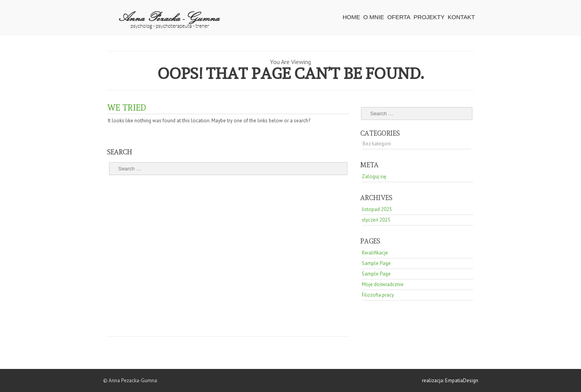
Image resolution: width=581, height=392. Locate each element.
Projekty (429, 17)
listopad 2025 (377, 209)
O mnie (374, 17)
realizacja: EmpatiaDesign (450, 380)
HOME (351, 17)
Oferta (399, 17)
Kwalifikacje (375, 253)
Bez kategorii (377, 144)
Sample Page (376, 263)
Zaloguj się (374, 176)
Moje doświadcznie (383, 284)
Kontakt (461, 17)
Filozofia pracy (378, 295)
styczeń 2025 (376, 220)
